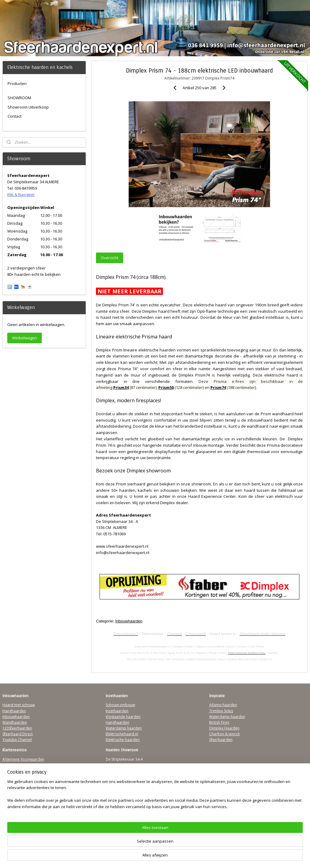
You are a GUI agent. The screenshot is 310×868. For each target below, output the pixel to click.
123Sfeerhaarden (17, 728)
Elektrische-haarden (123, 740)
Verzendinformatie (18, 765)
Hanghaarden (14, 711)
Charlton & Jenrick (224, 734)
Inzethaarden (117, 711)
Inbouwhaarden (129, 621)
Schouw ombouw (120, 705)
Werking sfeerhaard (19, 806)
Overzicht (110, 258)
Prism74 (218, 388)
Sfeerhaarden (221, 740)
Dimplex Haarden (224, 728)
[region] (115, 845)
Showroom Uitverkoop (28, 107)
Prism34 (121, 388)
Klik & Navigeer (21, 194)
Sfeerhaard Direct (18, 734)
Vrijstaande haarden (123, 717)
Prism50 (166, 388)
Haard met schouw (19, 705)
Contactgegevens (17, 771)
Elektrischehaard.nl (122, 734)
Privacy (8, 777)
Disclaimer (12, 782)
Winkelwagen (25, 338)
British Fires (219, 722)
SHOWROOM (19, 98)
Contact (15, 116)
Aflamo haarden (223, 705)
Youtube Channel (17, 740)
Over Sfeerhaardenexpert (24, 800)
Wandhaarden (15, 722)
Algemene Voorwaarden (23, 759)
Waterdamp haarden (124, 728)
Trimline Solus (221, 711)
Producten (17, 83)
